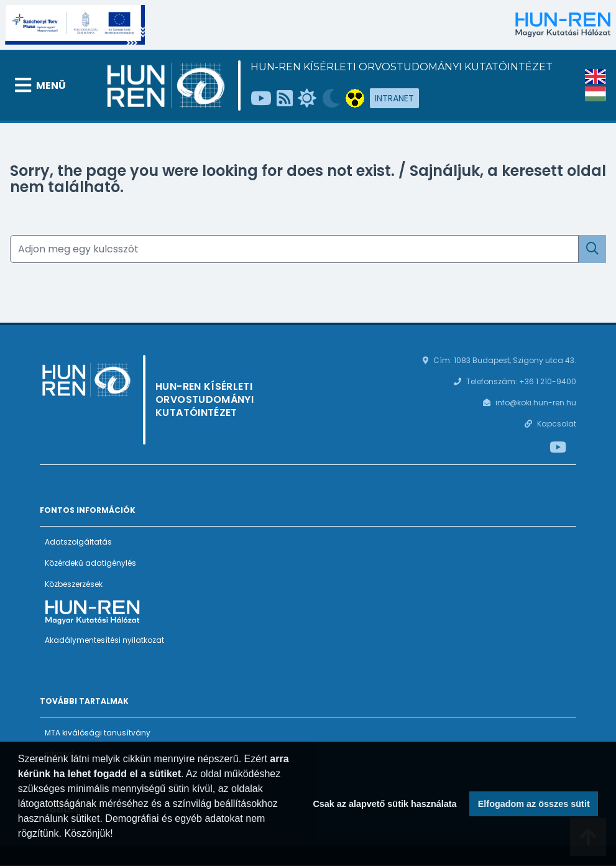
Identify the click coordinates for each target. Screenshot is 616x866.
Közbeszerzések (74, 584)
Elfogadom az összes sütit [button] (534, 804)
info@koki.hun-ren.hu (536, 403)
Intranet (394, 98)
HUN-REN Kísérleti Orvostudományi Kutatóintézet (402, 67)
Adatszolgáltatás (78, 542)
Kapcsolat (557, 424)
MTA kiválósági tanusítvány (98, 733)
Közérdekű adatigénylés (90, 563)
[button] (20, 850)
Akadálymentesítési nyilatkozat (104, 640)
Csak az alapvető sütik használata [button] (384, 804)
